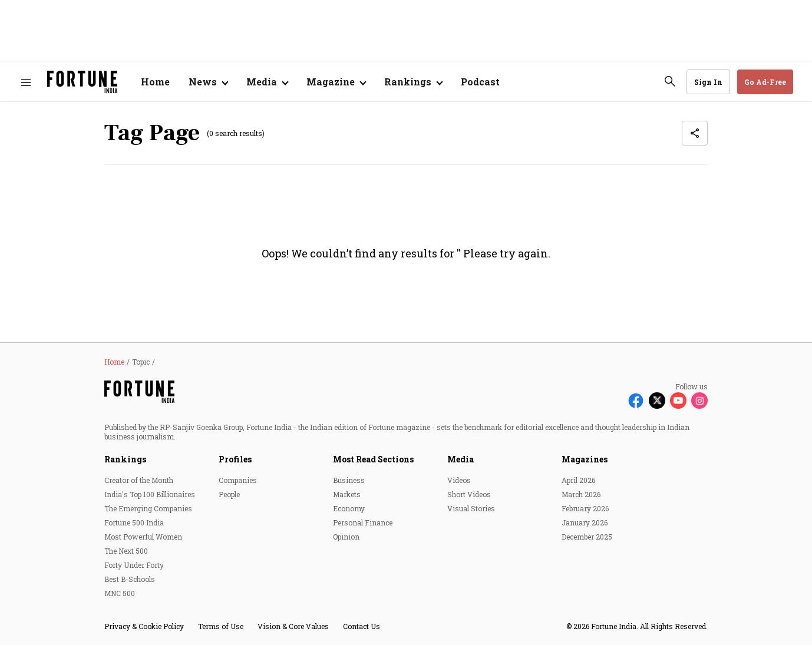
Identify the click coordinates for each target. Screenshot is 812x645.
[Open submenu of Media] (267, 82)
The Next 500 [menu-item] (126, 551)
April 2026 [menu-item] (578, 480)
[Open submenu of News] (208, 82)
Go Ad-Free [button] (765, 82)
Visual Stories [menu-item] (471, 508)
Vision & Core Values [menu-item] (293, 626)
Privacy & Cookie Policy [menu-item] (144, 626)
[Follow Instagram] (699, 401)
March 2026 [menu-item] (581, 494)
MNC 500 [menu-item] (120, 593)
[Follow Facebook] (636, 401)
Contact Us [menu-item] (362, 626)
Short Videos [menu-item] (469, 494)
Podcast (480, 82)
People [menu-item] (229, 494)
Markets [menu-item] (347, 494)
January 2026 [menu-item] (585, 522)
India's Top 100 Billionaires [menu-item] (150, 494)
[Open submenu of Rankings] (413, 82)
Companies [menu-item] (238, 480)
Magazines (585, 459)
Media (461, 459)
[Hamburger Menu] (26, 82)
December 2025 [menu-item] (587, 537)
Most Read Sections (373, 459)
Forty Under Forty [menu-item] (134, 565)
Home (155, 82)
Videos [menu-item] (459, 480)
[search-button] (670, 81)
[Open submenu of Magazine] (336, 82)
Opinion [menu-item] (346, 537)
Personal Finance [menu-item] (363, 522)
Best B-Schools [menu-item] (130, 579)
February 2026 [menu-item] (585, 508)
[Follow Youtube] (678, 401)
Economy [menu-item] (349, 508)
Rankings (125, 459)
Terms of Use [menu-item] (221, 626)
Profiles (235, 459)
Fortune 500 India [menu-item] (134, 522)
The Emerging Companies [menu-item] (148, 508)
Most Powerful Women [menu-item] (143, 537)
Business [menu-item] (349, 480)
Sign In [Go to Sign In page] (708, 82)
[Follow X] (657, 401)
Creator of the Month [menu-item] (139, 480)
